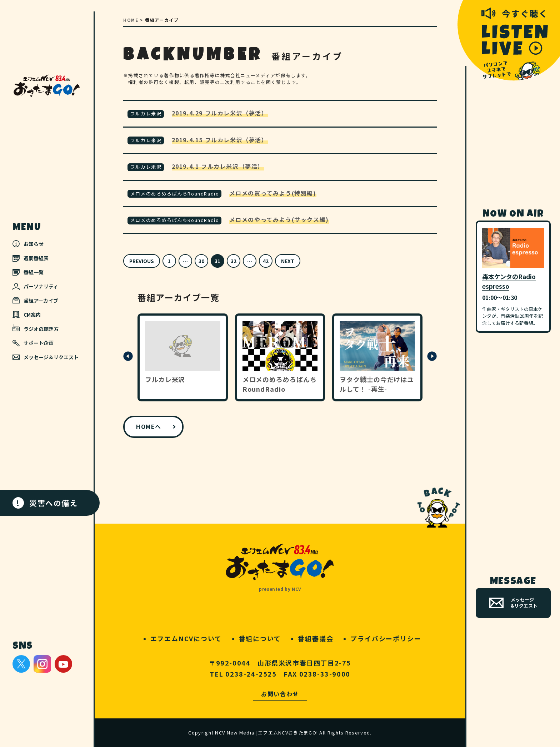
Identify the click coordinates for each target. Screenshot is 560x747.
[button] (128, 359)
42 (266, 261)
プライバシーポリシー (386, 638)
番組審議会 (316, 638)
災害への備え (45, 503)
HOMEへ (149, 426)
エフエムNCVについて (186, 638)
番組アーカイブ (35, 301)
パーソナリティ (35, 286)
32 (234, 261)
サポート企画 (33, 343)
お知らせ (28, 244)
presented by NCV (280, 589)
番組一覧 (28, 272)
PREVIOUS (142, 261)
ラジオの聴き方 (36, 328)
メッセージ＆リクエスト (46, 357)
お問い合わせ (280, 694)
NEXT (288, 261)
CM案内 (27, 315)
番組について (260, 638)
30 (201, 261)
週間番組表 (31, 258)
